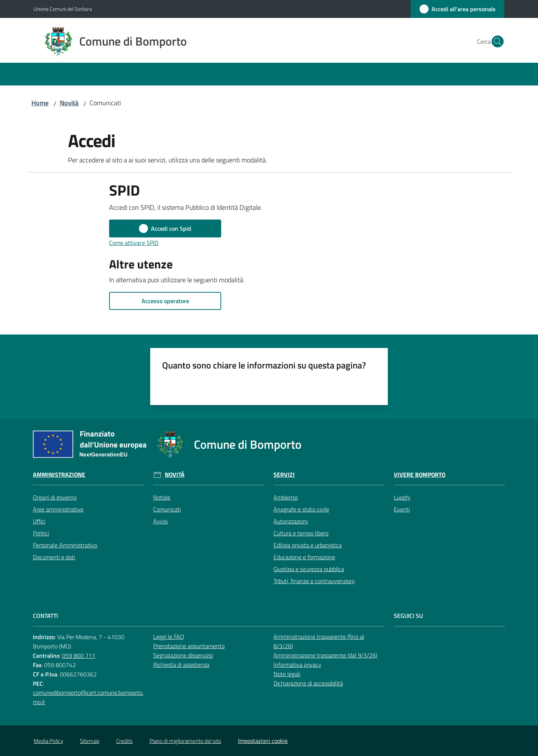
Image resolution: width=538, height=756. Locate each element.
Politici (41, 533)
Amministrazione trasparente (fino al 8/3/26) (319, 641)
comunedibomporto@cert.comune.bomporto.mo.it (88, 697)
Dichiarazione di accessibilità (308, 683)
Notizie (162, 497)
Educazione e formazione (304, 557)
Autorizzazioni (291, 521)
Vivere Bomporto (420, 475)
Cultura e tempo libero (301, 533)
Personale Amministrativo (65, 545)
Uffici (39, 521)
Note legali (287, 674)
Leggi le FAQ (169, 637)
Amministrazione (59, 475)
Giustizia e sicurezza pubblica (309, 569)
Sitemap (90, 741)
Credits (124, 741)
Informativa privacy (297, 665)
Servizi (284, 475)
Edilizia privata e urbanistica (308, 545)
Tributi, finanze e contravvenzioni (314, 581)
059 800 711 (79, 656)
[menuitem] (67, 74)
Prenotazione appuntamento (189, 646)
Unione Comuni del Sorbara (63, 9)
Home (40, 103)
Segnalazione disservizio (183, 655)
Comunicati (167, 509)
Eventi (402, 509)
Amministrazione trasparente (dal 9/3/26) (325, 655)
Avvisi (160, 521)
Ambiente (286, 497)
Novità (69, 103)
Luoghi (402, 497)
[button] (495, 41)
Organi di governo (55, 497)
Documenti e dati (54, 557)
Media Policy (48, 741)
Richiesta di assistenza (181, 665)
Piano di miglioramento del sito (185, 741)
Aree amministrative (58, 509)
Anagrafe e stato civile (301, 509)
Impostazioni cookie (263, 741)
